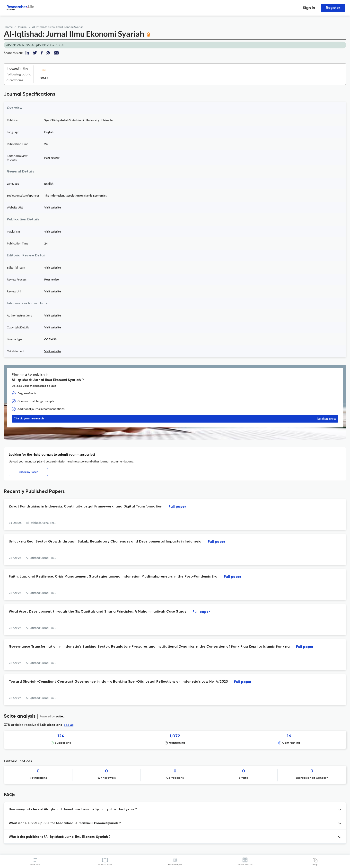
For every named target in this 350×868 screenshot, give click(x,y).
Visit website (52, 207)
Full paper (177, 507)
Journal (22, 27)
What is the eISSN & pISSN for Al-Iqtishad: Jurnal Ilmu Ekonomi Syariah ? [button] (65, 823)
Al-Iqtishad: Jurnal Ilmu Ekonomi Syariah (58, 27)
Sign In (309, 8)
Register (333, 8)
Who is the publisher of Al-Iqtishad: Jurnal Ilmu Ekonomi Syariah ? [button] (60, 837)
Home (9, 27)
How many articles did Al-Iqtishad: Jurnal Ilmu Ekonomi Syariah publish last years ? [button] (73, 809)
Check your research (175, 419)
